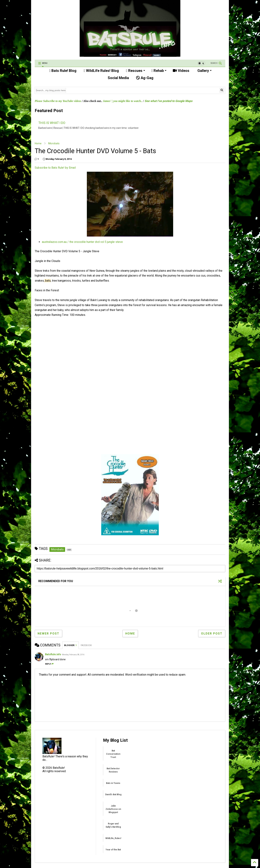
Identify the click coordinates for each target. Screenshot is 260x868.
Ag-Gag (145, 78)
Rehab (159, 71)
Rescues (136, 71)
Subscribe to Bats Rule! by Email (55, 168)
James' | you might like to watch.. (123, 101)
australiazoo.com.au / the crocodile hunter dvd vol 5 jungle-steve (82, 242)
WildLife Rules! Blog (101, 71)
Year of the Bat (113, 850)
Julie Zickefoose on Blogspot (113, 809)
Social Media (118, 78)
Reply (49, 664)
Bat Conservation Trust (113, 754)
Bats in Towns (113, 783)
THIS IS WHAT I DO (52, 123)
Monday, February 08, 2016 (73, 655)
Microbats (54, 143)
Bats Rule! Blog (63, 71)
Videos (181, 71)
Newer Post (48, 634)
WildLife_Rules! (113, 838)
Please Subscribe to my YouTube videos (58, 101)
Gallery (204, 71)
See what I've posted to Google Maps (168, 101)
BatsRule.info (53, 654)
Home (38, 143)
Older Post (212, 634)
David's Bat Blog (113, 794)
